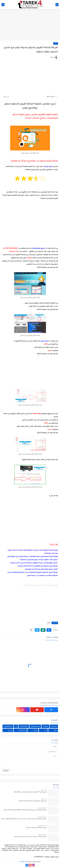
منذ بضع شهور (42, 817)
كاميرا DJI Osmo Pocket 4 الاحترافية (36, 828)
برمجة (10, 730)
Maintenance (35, 726)
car (45, 730)
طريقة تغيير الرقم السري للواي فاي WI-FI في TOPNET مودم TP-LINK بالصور (25, 810)
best (55, 730)
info (56, 43)
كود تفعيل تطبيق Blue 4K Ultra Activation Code (33, 801)
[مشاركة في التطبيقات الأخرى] (31, 630)
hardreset (22, 730)
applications (8, 726)
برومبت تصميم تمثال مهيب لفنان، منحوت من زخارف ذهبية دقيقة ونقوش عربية (24, 819)
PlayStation (24, 726)
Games (46, 726)
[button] (49, 630)
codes (35, 730)
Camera (54, 726)
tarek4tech (23, 862)
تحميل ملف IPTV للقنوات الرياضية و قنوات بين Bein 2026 (30, 792)
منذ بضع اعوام (42, 808)
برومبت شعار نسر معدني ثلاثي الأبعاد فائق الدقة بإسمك (30, 837)
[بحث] (3, 5)
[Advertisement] (30, 25)
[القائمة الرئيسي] (57, 5)
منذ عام (43, 790)
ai (16, 726)
